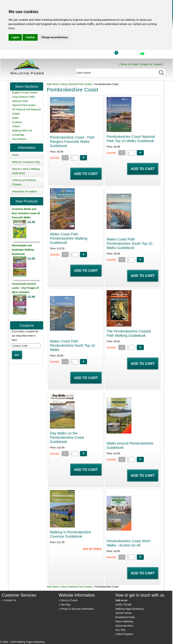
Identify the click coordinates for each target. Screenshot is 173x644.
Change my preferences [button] (54, 37)
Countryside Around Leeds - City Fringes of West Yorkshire (25, 288)
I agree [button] (15, 37)
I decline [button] (30, 37)
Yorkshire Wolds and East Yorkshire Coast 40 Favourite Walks (26, 213)
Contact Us (146, 64)
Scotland (17, 122)
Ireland (16, 126)
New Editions (19, 139)
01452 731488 (123, 605)
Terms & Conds (129, 64)
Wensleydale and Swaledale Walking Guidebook (23, 250)
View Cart (127, 55)
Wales (15, 118)
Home (86, 55)
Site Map (65, 605)
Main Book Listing (57, 84)
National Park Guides (80, 84)
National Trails (20, 101)
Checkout (154, 55)
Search (158, 64)
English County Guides (25, 93)
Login (103, 55)
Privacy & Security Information (77, 609)
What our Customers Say (26, 162)
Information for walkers (25, 191)
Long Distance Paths (24, 97)
